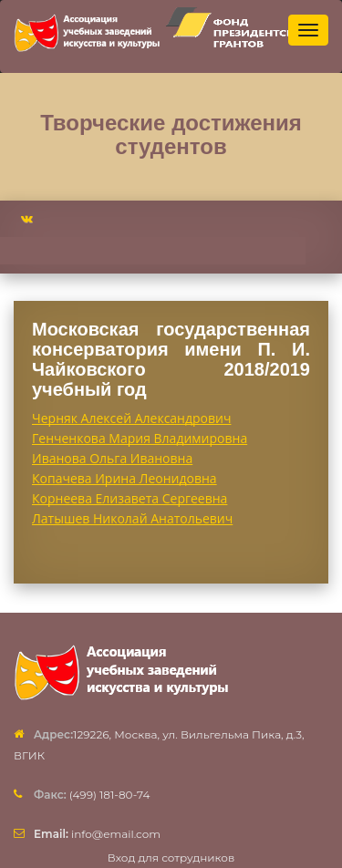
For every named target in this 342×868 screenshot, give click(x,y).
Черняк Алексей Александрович (131, 418)
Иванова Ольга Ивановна (112, 458)
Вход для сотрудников (171, 858)
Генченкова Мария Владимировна (140, 438)
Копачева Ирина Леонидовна (124, 478)
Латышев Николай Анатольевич (132, 518)
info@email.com (97, 834)
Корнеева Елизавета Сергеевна (130, 498)
